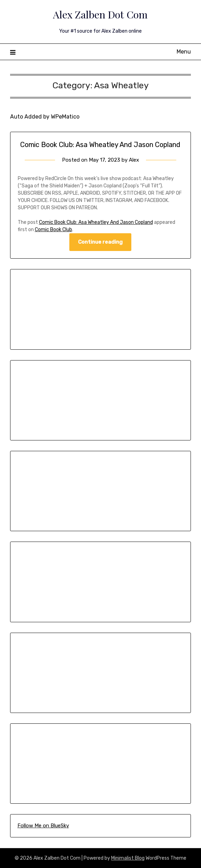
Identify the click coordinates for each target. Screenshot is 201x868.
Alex (134, 160)
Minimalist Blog (128, 858)
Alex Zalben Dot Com (100, 14)
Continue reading (100, 242)
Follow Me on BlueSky (43, 826)
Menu (184, 52)
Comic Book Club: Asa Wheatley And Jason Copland (100, 145)
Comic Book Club (53, 230)
